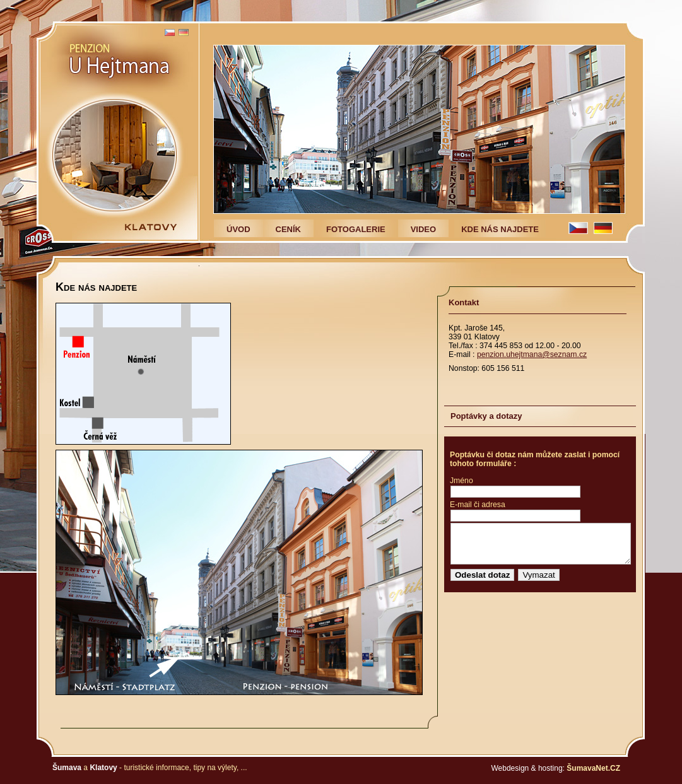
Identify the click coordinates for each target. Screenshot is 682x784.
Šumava (67, 768)
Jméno (462, 481)
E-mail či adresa (478, 505)
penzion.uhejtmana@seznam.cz (532, 354)
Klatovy (103, 768)
